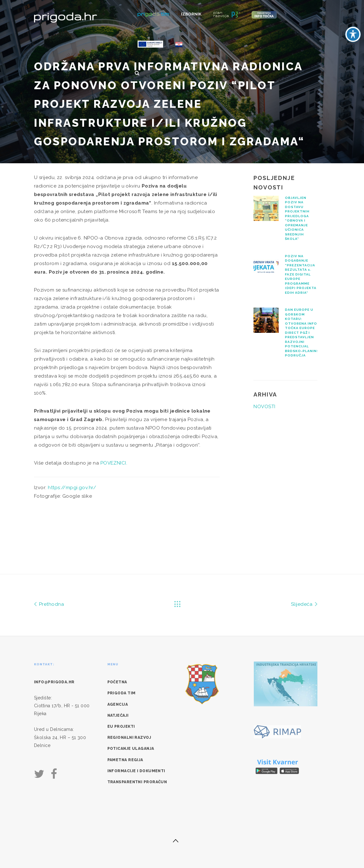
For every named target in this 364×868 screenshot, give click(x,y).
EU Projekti (121, 726)
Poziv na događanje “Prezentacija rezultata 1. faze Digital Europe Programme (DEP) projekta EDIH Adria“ (301, 274)
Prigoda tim (122, 693)
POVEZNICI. (114, 463)
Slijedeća (304, 604)
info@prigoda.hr (54, 682)
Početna (117, 682)
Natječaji (118, 715)
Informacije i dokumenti (136, 771)
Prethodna (49, 604)
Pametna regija (125, 760)
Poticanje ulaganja (131, 749)
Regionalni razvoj (129, 738)
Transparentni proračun (137, 782)
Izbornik (191, 14)
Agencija (118, 704)
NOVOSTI (264, 407)
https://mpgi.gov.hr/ (72, 488)
